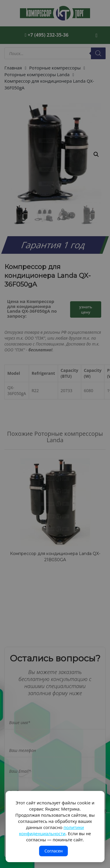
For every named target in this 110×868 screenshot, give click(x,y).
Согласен (53, 851)
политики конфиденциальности (51, 830)
